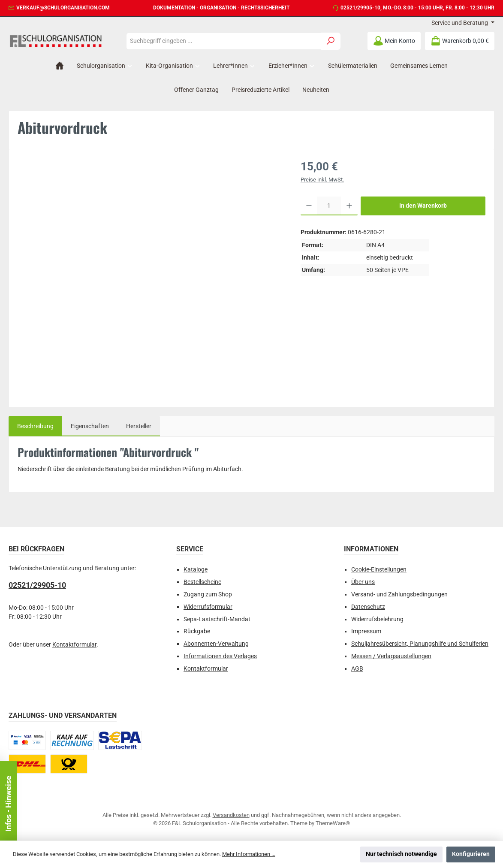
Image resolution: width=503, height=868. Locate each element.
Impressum (366, 631)
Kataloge (196, 570)
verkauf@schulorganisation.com (63, 8)
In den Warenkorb (423, 206)
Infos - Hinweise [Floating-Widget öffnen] (8, 804)
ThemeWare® (333, 823)
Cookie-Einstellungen (379, 570)
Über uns (363, 582)
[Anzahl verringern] (309, 206)
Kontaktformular (74, 645)
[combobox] (224, 41)
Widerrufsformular (208, 607)
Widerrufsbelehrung (377, 619)
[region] (151, 275)
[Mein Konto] (394, 41)
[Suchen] (331, 41)
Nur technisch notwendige (401, 854)
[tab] (35, 426)
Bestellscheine (202, 582)
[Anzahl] (329, 206)
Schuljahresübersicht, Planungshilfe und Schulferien (420, 644)
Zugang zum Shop (208, 594)
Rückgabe (197, 631)
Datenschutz (368, 607)
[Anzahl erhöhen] (349, 206)
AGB (357, 669)
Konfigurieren (471, 854)
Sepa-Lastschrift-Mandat (217, 619)
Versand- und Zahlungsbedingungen (399, 594)
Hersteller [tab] (139, 426)
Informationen (371, 549)
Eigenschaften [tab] (90, 426)
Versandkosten (231, 815)
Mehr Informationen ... (249, 854)
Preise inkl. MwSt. (322, 180)
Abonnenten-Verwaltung (216, 644)
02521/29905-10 (360, 8)
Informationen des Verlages (220, 656)
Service (190, 549)
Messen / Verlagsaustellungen (391, 656)
